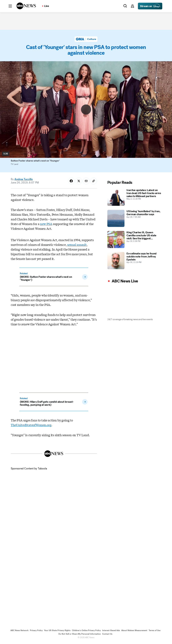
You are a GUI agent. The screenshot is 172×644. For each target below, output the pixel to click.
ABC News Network (19, 632)
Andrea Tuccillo (24, 181)
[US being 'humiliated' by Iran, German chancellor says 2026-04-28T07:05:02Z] (134, 220)
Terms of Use (155, 632)
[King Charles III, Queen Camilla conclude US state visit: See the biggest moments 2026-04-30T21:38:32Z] (134, 241)
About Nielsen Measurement (134, 632)
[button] (10, 6)
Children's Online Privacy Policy (86, 632)
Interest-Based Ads (111, 632)
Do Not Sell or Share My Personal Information (80, 635)
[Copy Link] (94, 182)
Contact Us (107, 635)
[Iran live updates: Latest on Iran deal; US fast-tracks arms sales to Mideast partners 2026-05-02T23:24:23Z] (134, 199)
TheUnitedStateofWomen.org (31, 426)
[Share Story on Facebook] (71, 182)
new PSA (46, 225)
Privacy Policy (36, 632)
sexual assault (77, 246)
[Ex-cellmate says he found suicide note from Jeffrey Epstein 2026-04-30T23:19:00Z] (134, 262)
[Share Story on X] (79, 182)
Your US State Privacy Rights (57, 632)
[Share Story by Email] (86, 182)
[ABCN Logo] (26, 6)
